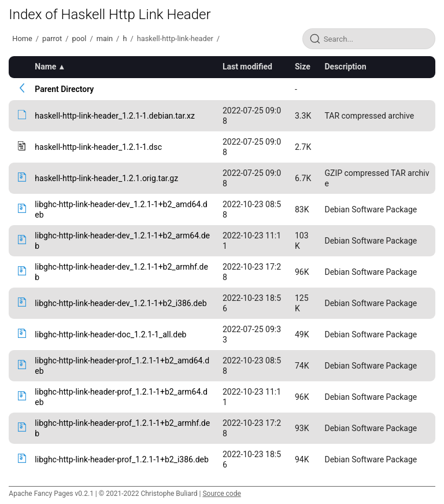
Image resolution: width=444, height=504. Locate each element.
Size (303, 67)
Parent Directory (64, 89)
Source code (221, 494)
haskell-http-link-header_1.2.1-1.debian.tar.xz (115, 116)
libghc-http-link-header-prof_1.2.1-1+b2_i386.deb (121, 459)
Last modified (247, 67)
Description (345, 67)
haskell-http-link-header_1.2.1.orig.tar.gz (106, 178)
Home (22, 38)
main (105, 38)
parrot (52, 38)
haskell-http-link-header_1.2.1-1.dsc (98, 147)
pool (79, 38)
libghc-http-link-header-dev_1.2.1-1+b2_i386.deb (121, 303)
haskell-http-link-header (175, 38)
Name (45, 67)
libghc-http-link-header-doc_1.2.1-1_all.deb (110, 334)
